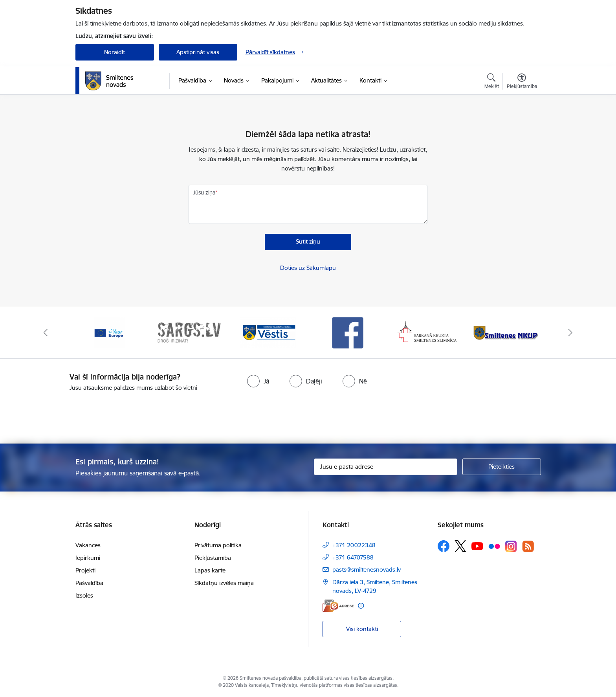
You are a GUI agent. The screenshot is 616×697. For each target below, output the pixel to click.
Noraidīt (115, 52)
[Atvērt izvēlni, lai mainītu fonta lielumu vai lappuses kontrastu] (522, 82)
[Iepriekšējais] (46, 333)
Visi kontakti (362, 629)
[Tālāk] (571, 333)
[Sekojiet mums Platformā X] (460, 546)
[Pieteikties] (502, 467)
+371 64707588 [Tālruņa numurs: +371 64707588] (353, 557)
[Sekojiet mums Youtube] (477, 546)
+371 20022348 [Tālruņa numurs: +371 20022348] (354, 545)
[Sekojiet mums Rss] (528, 546)
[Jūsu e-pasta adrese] (386, 467)
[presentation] (322, 414)
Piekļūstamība (213, 558)
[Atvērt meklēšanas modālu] (492, 82)
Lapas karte (210, 570)
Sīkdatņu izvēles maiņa (224, 583)
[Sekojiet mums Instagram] (511, 546)
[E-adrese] (338, 606)
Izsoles (84, 595)
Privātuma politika (218, 545)
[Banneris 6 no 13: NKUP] (507, 332)
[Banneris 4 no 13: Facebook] (348, 332)
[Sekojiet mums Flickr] (494, 546)
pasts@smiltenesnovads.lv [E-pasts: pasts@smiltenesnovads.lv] (367, 570)
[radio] (258, 381)
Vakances (88, 545)
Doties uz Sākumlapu (308, 268)
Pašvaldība (89, 583)
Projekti (85, 570)
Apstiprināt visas (198, 52)
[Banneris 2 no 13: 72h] (189, 332)
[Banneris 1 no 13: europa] (109, 332)
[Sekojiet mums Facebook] (444, 546)
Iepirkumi (88, 558)
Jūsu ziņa (204, 193)
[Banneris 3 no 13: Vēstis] (268, 332)
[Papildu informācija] (361, 606)
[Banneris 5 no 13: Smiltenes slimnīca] (428, 332)
